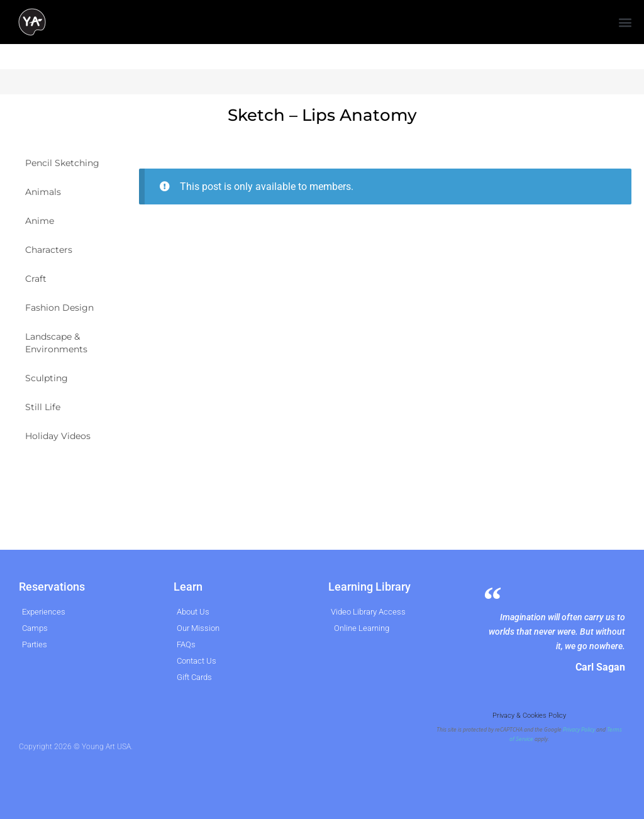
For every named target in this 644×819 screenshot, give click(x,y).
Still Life (43, 407)
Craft (36, 279)
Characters (49, 250)
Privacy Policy (579, 730)
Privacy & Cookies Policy (529, 716)
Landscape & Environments (56, 343)
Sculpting (47, 378)
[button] (625, 22)
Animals (43, 192)
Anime (40, 221)
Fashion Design (59, 308)
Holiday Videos (58, 436)
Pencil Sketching (62, 163)
